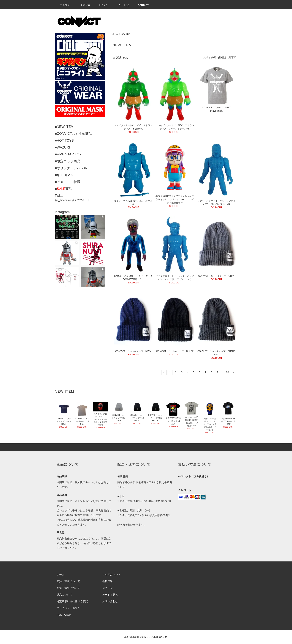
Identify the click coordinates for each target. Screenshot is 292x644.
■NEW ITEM (64, 127)
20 (228, 372)
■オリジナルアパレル (71, 168)
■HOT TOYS (64, 141)
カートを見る (110, 595)
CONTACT (143, 5)
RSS (59, 615)
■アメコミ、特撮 (68, 182)
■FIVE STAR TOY (68, 154)
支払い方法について (68, 581)
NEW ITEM (125, 34)
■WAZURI (62, 147)
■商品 (63, 189)
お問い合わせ (110, 601)
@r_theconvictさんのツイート (72, 200)
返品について (64, 595)
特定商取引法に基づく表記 (72, 601)
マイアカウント (111, 574)
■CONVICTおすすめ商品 (73, 134)
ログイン (101, 5)
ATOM (68, 615)
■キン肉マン (64, 175)
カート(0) (122, 5)
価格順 (222, 57)
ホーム (115, 34)
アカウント (64, 5)
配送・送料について (68, 588)
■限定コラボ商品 (68, 161)
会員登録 (83, 5)
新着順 (232, 57)
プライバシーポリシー (70, 608)
